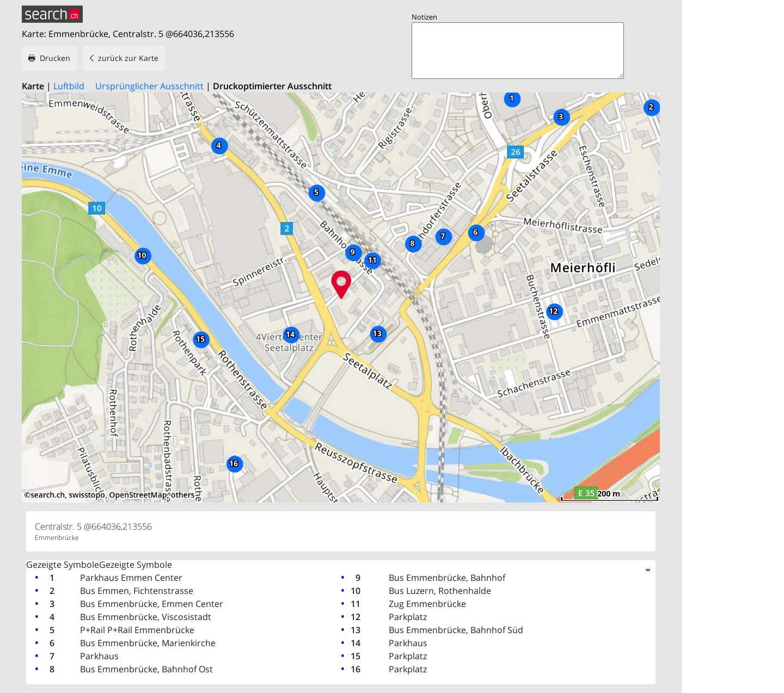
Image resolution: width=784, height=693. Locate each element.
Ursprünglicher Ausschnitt (149, 86)
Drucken (55, 58)
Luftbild (69, 86)
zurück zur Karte (128, 58)
